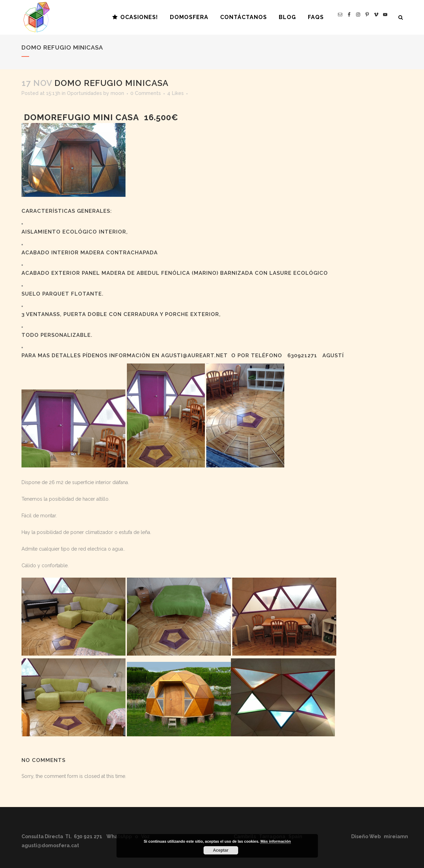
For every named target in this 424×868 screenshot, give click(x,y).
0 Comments (146, 93)
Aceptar (221, 850)
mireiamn (396, 836)
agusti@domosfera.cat (50, 845)
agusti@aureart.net (194, 356)
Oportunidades (84, 93)
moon (117, 93)
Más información (275, 841)
